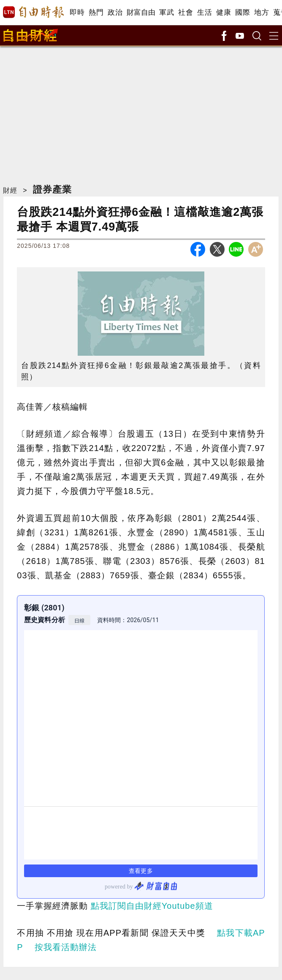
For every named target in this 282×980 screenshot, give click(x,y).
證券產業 (52, 189)
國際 (243, 12)
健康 (224, 12)
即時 (77, 12)
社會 (186, 12)
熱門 (96, 12)
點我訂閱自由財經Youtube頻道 (152, 906)
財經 (10, 190)
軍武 (167, 12)
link (141, 747)
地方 (262, 12)
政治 (115, 12)
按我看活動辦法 (66, 947)
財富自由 (141, 12)
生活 (205, 12)
